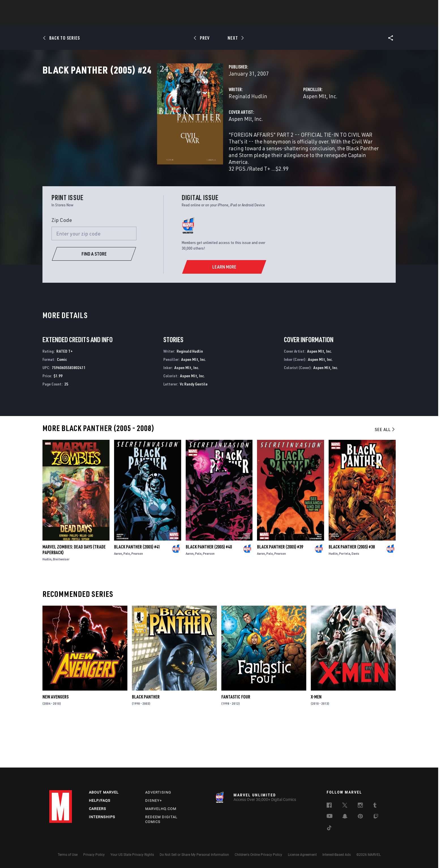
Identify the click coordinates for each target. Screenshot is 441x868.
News (135, 20)
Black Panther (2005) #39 (280, 590)
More (303, 20)
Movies (211, 20)
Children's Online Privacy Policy (258, 855)
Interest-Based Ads (337, 855)
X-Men (316, 741)
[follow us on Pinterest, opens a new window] (360, 817)
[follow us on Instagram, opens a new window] (360, 806)
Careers (98, 809)
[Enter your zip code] (94, 277)
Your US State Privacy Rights (132, 855)
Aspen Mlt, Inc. (280, 121)
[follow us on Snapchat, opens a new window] (345, 817)
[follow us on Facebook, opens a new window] (329, 806)
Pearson (137, 597)
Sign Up (88, 7)
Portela (345, 597)
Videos (282, 20)
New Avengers (55, 741)
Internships (102, 817)
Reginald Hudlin (168, 121)
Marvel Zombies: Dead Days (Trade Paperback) (74, 593)
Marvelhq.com (161, 809)
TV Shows (236, 20)
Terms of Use (68, 855)
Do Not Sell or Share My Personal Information (194, 855)
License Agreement (302, 855)
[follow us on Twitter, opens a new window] (345, 806)
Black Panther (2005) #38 (352, 590)
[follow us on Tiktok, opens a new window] (329, 829)
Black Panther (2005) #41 (137, 590)
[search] (382, 7)
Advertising (158, 792)
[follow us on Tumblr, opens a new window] (375, 806)
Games (260, 20)
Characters (184, 20)
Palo (127, 597)
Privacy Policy (94, 855)
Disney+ (154, 801)
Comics (156, 20)
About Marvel (104, 792)
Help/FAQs (100, 801)
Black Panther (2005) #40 (209, 590)
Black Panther (146, 741)
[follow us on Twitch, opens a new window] (376, 817)
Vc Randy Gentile (194, 427)
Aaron (118, 597)
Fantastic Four (236, 741)
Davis (355, 597)
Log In (70, 7)
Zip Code (62, 263)
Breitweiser (61, 603)
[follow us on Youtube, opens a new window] (330, 816)
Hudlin (47, 603)
